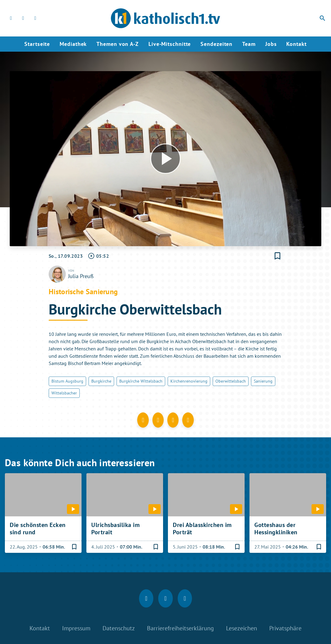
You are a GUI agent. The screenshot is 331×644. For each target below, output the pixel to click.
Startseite (37, 44)
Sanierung (263, 381)
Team (249, 44)
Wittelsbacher (64, 393)
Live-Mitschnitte (170, 44)
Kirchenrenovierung (189, 381)
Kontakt (296, 44)
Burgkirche (101, 381)
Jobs (271, 44)
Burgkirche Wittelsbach (141, 381)
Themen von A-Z (118, 44)
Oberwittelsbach (231, 381)
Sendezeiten (216, 44)
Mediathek (73, 44)
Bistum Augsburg (67, 381)
